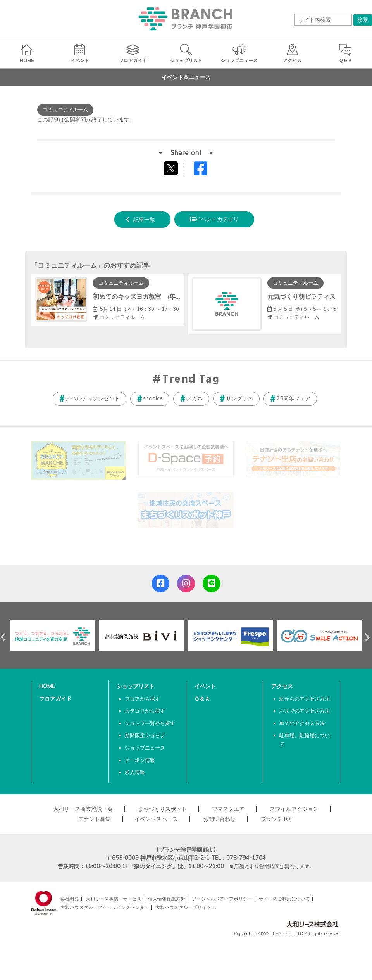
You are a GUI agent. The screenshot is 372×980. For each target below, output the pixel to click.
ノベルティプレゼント (93, 398)
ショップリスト (136, 686)
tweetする (172, 168)
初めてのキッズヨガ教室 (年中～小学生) (151, 296)
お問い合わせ (219, 819)
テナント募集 (95, 819)
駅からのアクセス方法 (305, 699)
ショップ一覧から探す (150, 723)
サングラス (239, 398)
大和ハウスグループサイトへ (186, 907)
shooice (153, 398)
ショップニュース (145, 748)
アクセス (282, 686)
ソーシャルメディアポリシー (222, 899)
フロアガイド (55, 699)
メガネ (195, 398)
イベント (205, 686)
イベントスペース (156, 819)
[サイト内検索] (323, 20)
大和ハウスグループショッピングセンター (105, 907)
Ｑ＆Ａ (202, 699)
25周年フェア (293, 398)
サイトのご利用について (284, 899)
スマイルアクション (294, 809)
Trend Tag (191, 380)
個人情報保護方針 (167, 899)
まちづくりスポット (162, 809)
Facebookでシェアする (205, 170)
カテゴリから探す (145, 711)
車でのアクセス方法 (302, 723)
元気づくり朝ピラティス (301, 296)
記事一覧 (144, 220)
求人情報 (135, 772)
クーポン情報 (140, 760)
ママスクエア (228, 809)
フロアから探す (142, 699)
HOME (47, 686)
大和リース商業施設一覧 (83, 809)
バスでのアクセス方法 (305, 711)
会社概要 (70, 899)
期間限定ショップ (145, 735)
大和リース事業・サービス (114, 899)
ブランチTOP (277, 819)
